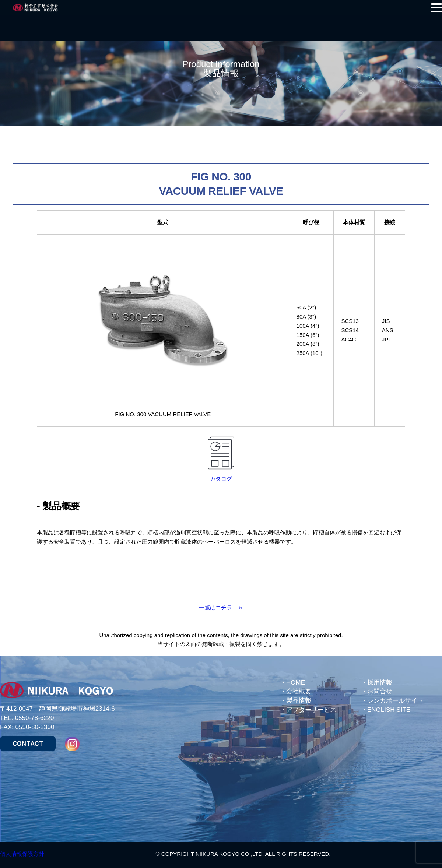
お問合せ (380, 691)
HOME (296, 683)
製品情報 (299, 701)
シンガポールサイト (395, 701)
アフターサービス (311, 710)
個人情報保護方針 (22, 854)
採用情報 (380, 683)
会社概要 (299, 691)
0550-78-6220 (35, 718)
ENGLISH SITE (389, 710)
